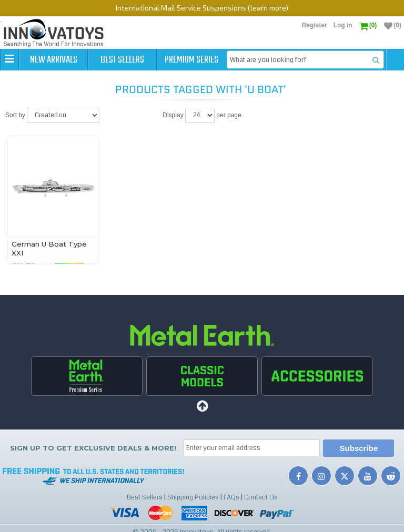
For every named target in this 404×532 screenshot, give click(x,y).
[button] (9, 59)
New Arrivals (54, 60)
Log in (343, 25)
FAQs (231, 497)
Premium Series (191, 60)
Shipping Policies (193, 497)
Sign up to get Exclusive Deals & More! (93, 448)
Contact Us (261, 497)
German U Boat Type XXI (49, 248)
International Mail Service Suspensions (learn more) (202, 8)
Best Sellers (122, 60)
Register (315, 25)
